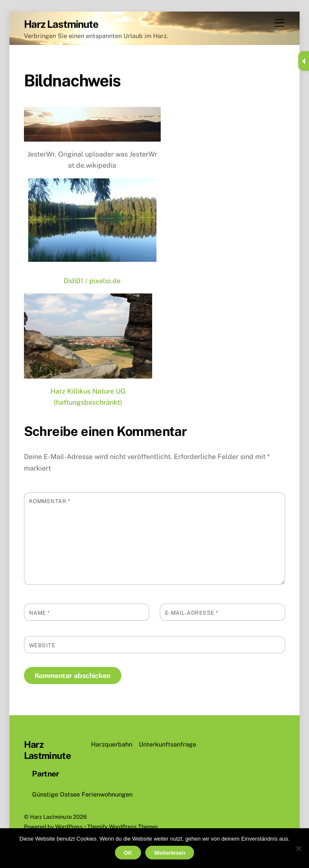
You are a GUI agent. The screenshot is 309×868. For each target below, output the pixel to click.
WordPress (69, 827)
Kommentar (50, 501)
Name (40, 613)
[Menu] (280, 23)
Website (42, 645)
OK (128, 853)
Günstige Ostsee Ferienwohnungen (82, 794)
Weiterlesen (170, 853)
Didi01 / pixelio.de (92, 281)
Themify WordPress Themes (123, 827)
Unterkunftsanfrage (168, 744)
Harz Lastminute (51, 817)
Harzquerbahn (112, 744)
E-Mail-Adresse (192, 613)
